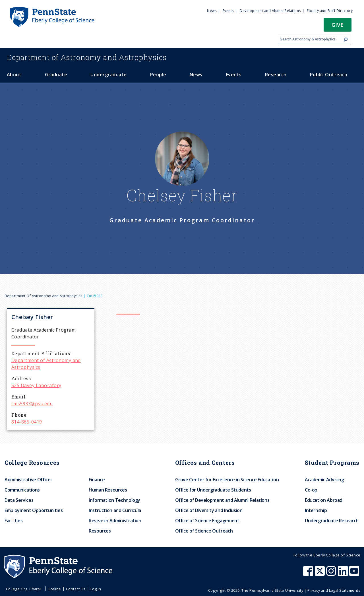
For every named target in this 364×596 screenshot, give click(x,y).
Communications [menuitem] (22, 490)
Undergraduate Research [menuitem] (332, 521)
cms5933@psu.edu (32, 404)
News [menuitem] (212, 11)
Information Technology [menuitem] (114, 500)
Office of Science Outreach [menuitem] (204, 531)
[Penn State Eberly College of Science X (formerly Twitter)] (320, 574)
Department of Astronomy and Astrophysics (43, 296)
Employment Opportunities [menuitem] (34, 510)
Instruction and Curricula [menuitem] (115, 510)
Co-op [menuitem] (311, 490)
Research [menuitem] (276, 75)
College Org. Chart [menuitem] (25, 589)
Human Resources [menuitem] (108, 490)
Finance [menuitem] (97, 480)
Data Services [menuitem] (19, 500)
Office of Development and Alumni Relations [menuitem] (222, 500)
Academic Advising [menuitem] (324, 480)
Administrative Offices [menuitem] (29, 480)
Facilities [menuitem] (14, 521)
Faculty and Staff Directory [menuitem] (330, 11)
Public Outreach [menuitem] (329, 75)
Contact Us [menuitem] (76, 589)
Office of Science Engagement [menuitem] (207, 521)
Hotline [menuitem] (54, 589)
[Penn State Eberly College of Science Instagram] (332, 574)
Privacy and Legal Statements (334, 590)
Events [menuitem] (228, 11)
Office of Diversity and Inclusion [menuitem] (209, 510)
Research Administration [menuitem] (115, 521)
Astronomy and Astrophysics (87, 57)
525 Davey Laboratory (36, 385)
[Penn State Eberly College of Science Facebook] (309, 574)
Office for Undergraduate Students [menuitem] (213, 490)
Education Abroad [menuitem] (324, 500)
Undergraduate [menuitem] (108, 75)
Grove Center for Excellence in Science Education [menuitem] (227, 480)
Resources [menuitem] (100, 531)
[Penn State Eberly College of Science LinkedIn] (344, 574)
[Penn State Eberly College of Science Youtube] (355, 574)
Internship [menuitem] (316, 510)
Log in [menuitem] (96, 589)
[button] (338, 27)
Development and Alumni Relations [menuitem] (270, 11)
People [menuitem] (158, 75)
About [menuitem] (14, 75)
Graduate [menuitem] (56, 75)
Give (338, 25)
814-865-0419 (27, 422)
